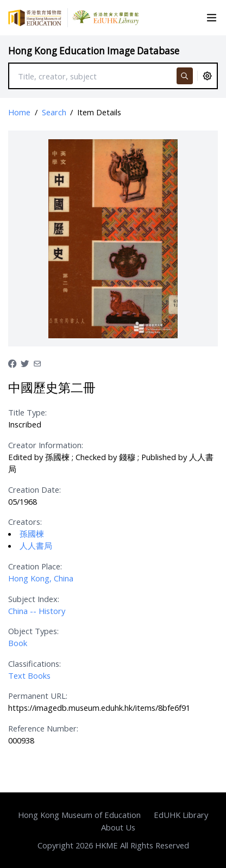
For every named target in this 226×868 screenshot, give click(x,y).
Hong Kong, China (41, 578)
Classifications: (34, 664)
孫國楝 (32, 534)
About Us (118, 827)
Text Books (29, 675)
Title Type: (27, 412)
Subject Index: (34, 599)
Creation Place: (35, 566)
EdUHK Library (181, 815)
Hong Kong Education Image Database (94, 51)
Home (19, 112)
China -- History (37, 611)
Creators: (25, 522)
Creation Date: (34, 489)
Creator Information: (46, 445)
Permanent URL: (38, 696)
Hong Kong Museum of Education (79, 815)
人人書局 (36, 545)
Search (54, 112)
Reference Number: (43, 728)
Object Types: (33, 631)
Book (18, 643)
